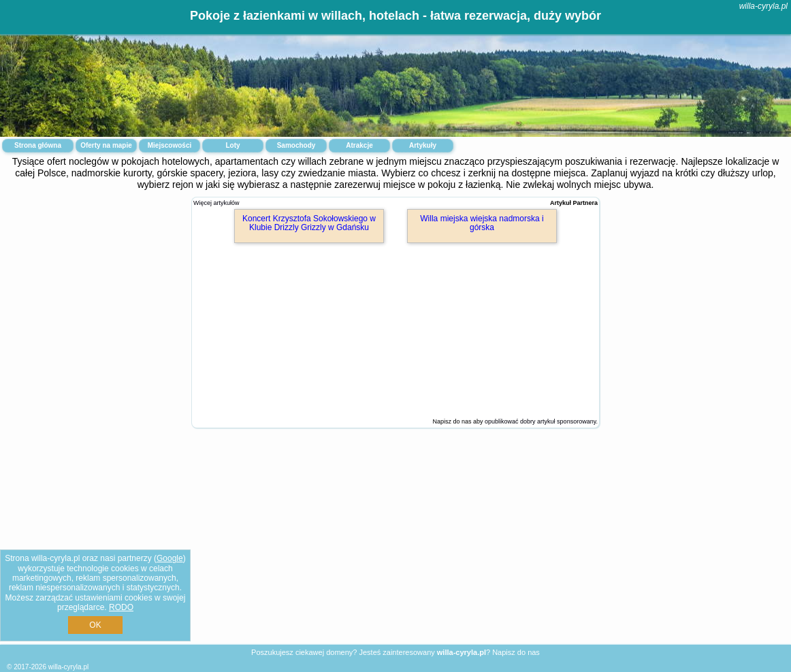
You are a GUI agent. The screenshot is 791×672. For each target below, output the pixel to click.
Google (170, 558)
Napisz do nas (516, 652)
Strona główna (38, 145)
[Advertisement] (395, 547)
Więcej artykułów (216, 203)
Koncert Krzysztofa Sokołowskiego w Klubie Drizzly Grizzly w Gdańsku (309, 223)
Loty (232, 145)
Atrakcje (359, 145)
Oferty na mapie (106, 145)
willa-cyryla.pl (763, 6)
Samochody (296, 145)
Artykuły (423, 145)
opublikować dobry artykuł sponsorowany (540, 421)
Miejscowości (169, 145)
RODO (121, 607)
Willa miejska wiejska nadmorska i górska (482, 223)
